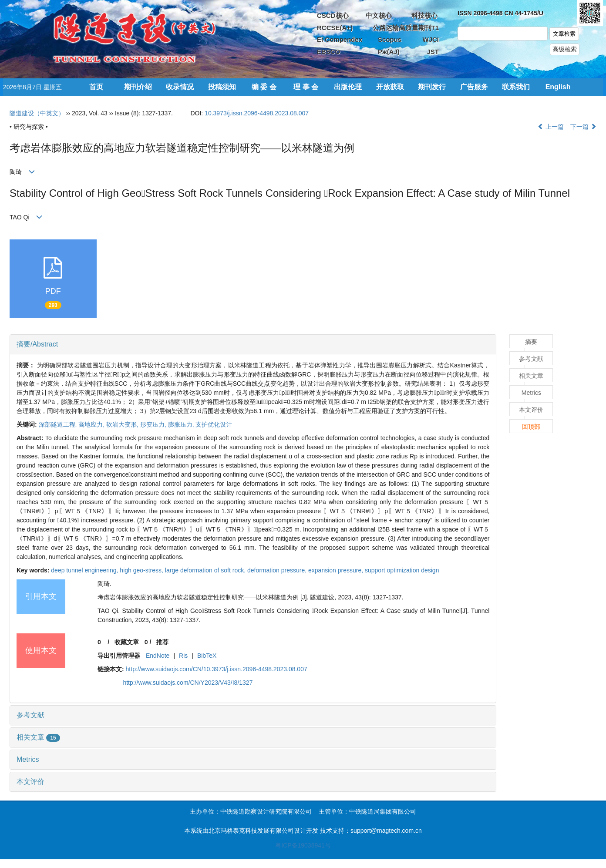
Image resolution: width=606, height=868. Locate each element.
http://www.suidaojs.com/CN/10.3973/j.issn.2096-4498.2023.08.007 (217, 669)
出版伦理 (348, 87)
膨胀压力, (182, 424)
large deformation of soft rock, (206, 570)
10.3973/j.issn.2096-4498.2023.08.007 (257, 113)
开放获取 (390, 87)
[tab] (253, 344)
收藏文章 (127, 642)
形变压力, (154, 424)
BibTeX (207, 656)
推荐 (162, 642)
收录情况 (180, 87)
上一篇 (551, 127)
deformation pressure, (278, 570)
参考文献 (30, 715)
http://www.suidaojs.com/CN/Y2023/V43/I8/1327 (188, 683)
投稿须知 (222, 87)
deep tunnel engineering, (85, 570)
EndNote (158, 656)
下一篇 (583, 127)
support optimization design (402, 570)
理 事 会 (306, 87)
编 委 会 (264, 87)
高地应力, (92, 424)
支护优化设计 (214, 424)
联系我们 (516, 87)
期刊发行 (432, 87)
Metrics (28, 759)
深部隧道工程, (59, 424)
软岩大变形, (123, 424)
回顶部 (531, 427)
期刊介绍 (138, 87)
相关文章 (38, 737)
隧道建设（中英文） (37, 113)
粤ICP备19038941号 (303, 845)
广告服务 (474, 87)
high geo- (142, 570)
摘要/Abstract (37, 344)
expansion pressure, (337, 570)
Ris (183, 656)
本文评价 (30, 782)
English (558, 87)
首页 (96, 87)
